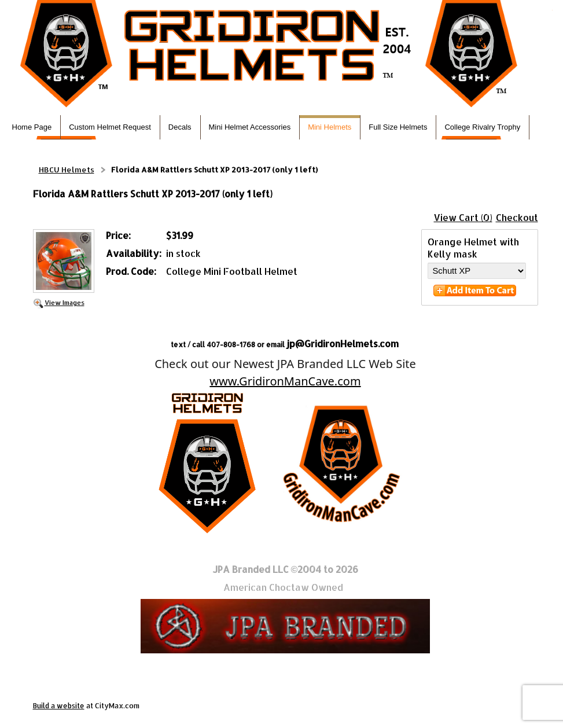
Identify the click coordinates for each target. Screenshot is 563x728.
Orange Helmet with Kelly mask (473, 248)
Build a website (59, 706)
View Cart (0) (463, 217)
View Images (65, 302)
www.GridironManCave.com (285, 381)
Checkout (517, 217)
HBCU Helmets (67, 170)
